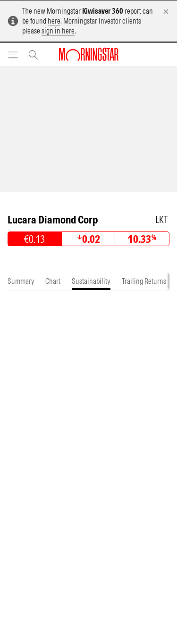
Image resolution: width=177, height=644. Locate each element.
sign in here (58, 31)
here (54, 21)
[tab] (21, 281)
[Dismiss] (166, 12)
